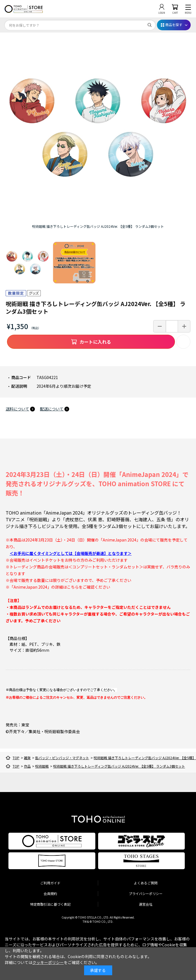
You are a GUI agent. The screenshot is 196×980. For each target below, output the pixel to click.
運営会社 (146, 904)
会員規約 (50, 893)
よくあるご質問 (146, 883)
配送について (52, 409)
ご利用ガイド (50, 883)
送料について (17, 409)
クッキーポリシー (48, 962)
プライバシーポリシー (146, 893)
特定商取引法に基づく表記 (50, 904)
